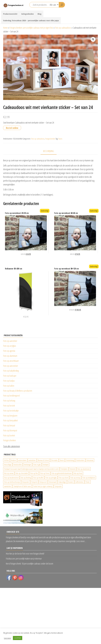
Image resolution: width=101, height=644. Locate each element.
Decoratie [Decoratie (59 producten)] (54, 460)
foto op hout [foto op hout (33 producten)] (78, 473)
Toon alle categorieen (12, 446)
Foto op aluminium (10, 356)
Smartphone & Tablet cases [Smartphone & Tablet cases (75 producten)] (22, 486)
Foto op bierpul (9, 425)
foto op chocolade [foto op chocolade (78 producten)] (22, 473)
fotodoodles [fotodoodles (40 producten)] (18, 465)
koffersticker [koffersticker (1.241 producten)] (79, 482)
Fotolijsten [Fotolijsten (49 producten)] (64, 469)
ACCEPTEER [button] (18, 638)
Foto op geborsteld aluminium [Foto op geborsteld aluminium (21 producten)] (62, 473)
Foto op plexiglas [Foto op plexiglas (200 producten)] (51, 478)
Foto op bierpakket (10, 420)
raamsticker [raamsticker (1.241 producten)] (8, 486)
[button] (93, 39)
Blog (40, 14)
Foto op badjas (9, 381)
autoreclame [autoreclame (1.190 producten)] (22, 460)
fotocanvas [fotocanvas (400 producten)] (90, 460)
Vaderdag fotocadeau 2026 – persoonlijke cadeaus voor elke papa (31, 20)
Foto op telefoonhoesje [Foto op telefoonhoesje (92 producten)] (12, 482)
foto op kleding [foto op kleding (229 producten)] (26, 478)
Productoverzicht (10, 14)
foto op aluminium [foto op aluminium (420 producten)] (84, 469)
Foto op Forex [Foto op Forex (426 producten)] (45, 473)
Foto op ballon (9, 386)
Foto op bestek (9, 406)
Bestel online (12, 128)
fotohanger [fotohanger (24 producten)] (28, 465)
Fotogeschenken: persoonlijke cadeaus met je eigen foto (31, 28)
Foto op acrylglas (10, 346)
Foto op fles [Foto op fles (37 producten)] (34, 473)
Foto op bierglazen (10, 416)
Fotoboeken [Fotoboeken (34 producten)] (80, 460)
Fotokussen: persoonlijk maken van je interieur (24, 559)
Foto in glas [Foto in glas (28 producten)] (37, 465)
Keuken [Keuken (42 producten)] (71, 482)
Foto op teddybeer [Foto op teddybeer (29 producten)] (89, 478)
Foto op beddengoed (11, 396)
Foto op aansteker (10, 341)
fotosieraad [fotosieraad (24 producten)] (53, 482)
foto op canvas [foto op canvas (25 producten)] (9, 473)
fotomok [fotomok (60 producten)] (73, 469)
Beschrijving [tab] (49, 151)
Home (5, 28)
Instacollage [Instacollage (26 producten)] (62, 482)
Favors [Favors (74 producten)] (62, 460)
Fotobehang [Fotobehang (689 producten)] (70, 460)
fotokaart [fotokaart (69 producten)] (46, 465)
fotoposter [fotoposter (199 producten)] (26, 482)
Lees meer (7, 638)
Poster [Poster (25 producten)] (88, 482)
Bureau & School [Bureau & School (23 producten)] (43, 460)
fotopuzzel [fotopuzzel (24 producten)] (43, 482)
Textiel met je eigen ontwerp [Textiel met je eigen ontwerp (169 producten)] (43, 486)
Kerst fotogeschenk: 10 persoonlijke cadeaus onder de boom (30, 564)
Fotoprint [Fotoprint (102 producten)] (34, 482)
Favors (60, 139)
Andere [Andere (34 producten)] (14, 460)
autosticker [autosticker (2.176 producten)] (32, 460)
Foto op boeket (9, 435)
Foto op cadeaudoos (63, 28)
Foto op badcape (10, 376)
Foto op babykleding (11, 371)
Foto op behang (9, 401)
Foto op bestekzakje (11, 411)
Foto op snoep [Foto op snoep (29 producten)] (75, 478)
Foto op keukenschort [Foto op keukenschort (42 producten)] (11, 478)
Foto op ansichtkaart (11, 361)
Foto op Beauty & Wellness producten (18, 391)
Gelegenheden (27, 14)
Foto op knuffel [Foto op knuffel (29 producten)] (38, 478)
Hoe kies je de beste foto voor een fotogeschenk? (25, 554)
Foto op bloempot (10, 430)
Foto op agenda (9, 351)
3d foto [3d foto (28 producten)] (6, 460)
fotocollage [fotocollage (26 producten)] (8, 465)
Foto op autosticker (11, 366)
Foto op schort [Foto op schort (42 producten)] (64, 478)
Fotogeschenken (50, 139)
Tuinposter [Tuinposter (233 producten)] (58, 486)
